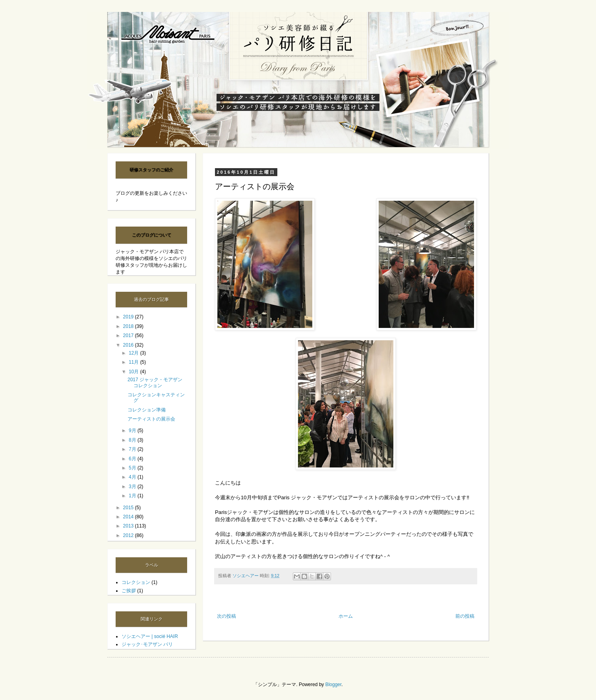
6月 (133, 459)
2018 (129, 326)
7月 (133, 449)
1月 (133, 496)
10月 (134, 372)
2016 (129, 345)
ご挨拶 (129, 591)
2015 (129, 508)
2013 (129, 526)
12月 (134, 353)
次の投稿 (226, 616)
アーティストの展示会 (151, 419)
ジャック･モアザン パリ (147, 644)
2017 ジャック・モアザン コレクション (155, 382)
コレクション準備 (147, 410)
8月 (133, 440)
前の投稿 (465, 616)
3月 (133, 487)
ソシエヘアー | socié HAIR (150, 636)
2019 (129, 317)
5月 (133, 468)
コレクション (136, 582)
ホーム (346, 616)
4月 (133, 477)
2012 (129, 535)
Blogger (334, 684)
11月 (134, 362)
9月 (133, 430)
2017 (129, 335)
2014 (129, 517)
